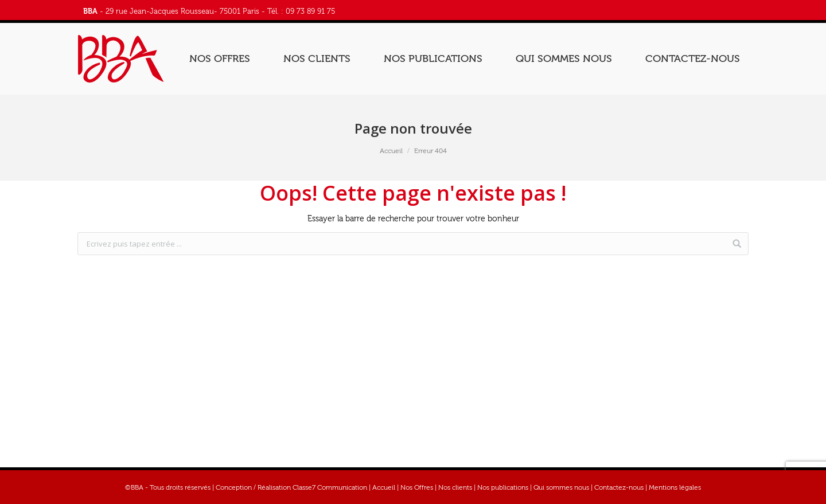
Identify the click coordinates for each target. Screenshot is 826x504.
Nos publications (503, 487)
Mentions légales (675, 487)
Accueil (391, 151)
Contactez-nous (619, 487)
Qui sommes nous (561, 487)
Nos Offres (417, 487)
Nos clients (455, 487)
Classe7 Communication (330, 487)
